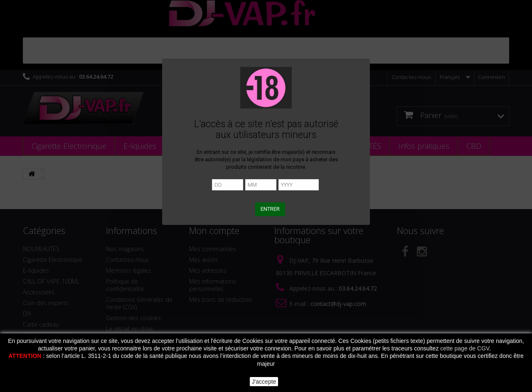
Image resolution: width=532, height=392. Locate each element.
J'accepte (264, 382)
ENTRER (270, 209)
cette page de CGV (465, 348)
